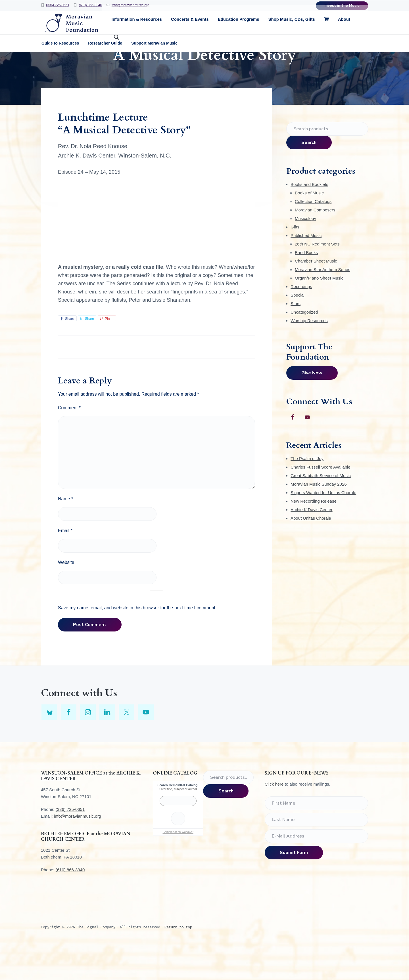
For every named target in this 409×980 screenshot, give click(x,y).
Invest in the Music (342, 6)
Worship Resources (309, 355)
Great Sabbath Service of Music (321, 510)
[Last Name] (316, 854)
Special (298, 329)
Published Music (306, 269)
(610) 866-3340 (90, 5)
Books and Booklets (309, 218)
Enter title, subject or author (178, 823)
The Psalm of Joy (307, 493)
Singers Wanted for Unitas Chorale (323, 527)
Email (65, 565)
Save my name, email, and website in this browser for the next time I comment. (137, 642)
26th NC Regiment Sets (317, 278)
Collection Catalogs (313, 235)
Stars (296, 338)
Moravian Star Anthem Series (323, 304)
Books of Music (309, 227)
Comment (69, 442)
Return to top (178, 961)
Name (65, 533)
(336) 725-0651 (58, 5)
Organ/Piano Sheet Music (319, 312)
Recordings (301, 321)
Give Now (312, 407)
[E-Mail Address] (316, 870)
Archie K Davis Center (312, 544)
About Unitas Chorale (311, 552)
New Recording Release (314, 535)
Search (309, 177)
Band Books (306, 287)
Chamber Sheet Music (316, 295)
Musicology (305, 252)
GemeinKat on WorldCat (178, 866)
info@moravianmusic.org (131, 5)
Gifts (295, 261)
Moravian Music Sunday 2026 (319, 518)
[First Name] (316, 837)
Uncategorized (304, 346)
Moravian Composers (315, 244)
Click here (274, 818)
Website (66, 596)
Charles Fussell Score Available (321, 501)
